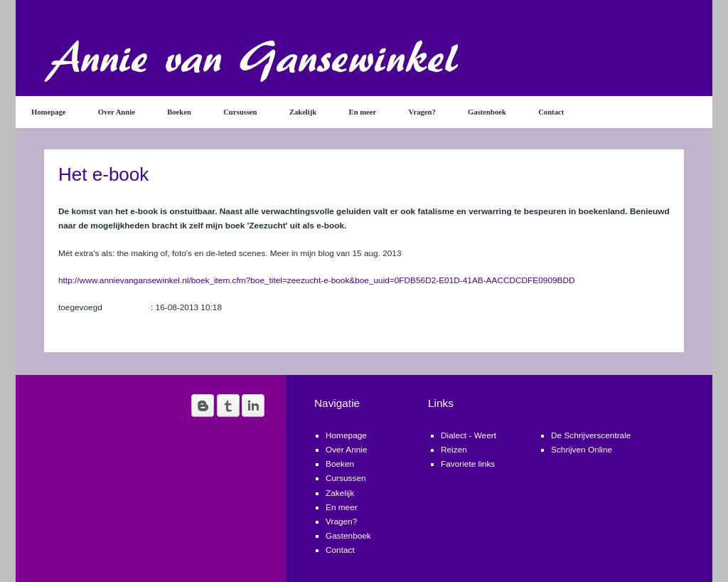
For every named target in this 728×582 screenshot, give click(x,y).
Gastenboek (487, 112)
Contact (551, 112)
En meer (363, 112)
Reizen (454, 450)
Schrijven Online (582, 450)
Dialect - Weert (469, 435)
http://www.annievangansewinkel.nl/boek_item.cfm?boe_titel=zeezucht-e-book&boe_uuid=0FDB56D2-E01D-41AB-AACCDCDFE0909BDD (317, 280)
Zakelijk (303, 112)
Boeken (179, 112)
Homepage (48, 112)
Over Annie (117, 112)
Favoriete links (468, 464)
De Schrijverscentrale (591, 435)
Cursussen (240, 112)
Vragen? (422, 112)
